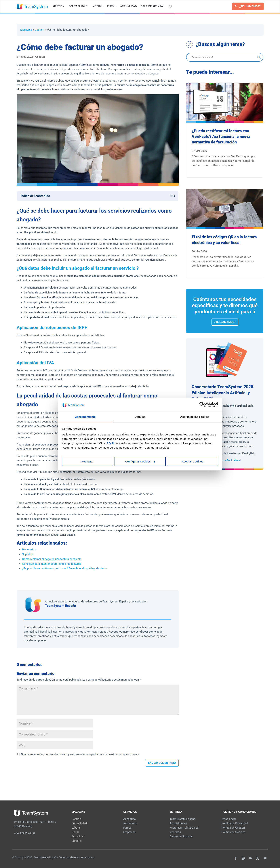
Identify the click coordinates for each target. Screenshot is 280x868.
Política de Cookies (234, 832)
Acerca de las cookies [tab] (195, 417)
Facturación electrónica (184, 828)
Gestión (39, 30)
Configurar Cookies (140, 461)
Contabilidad (79, 823)
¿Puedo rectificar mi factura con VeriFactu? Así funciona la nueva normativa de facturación (221, 137)
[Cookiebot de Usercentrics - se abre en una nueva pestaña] (202, 405)
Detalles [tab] (140, 417)
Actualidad (78, 836)
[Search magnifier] (259, 57)
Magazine (26, 30)
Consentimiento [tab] (85, 417)
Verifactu (175, 832)
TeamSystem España (60, 606)
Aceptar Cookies (193, 461)
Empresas (129, 832)
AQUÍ (110, 443)
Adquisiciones (178, 823)
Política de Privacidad (235, 823)
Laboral (76, 828)
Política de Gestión (233, 828)
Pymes (127, 828)
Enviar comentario (162, 763)
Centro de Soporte (181, 836)
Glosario (77, 841)
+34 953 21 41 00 (24, 833)
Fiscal (75, 832)
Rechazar (88, 461)
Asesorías (129, 819)
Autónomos (131, 823)
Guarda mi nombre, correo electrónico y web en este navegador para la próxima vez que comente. (80, 754)
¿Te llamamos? (250, 6)
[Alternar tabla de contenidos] (171, 196)
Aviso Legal (229, 819)
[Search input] (223, 57)
